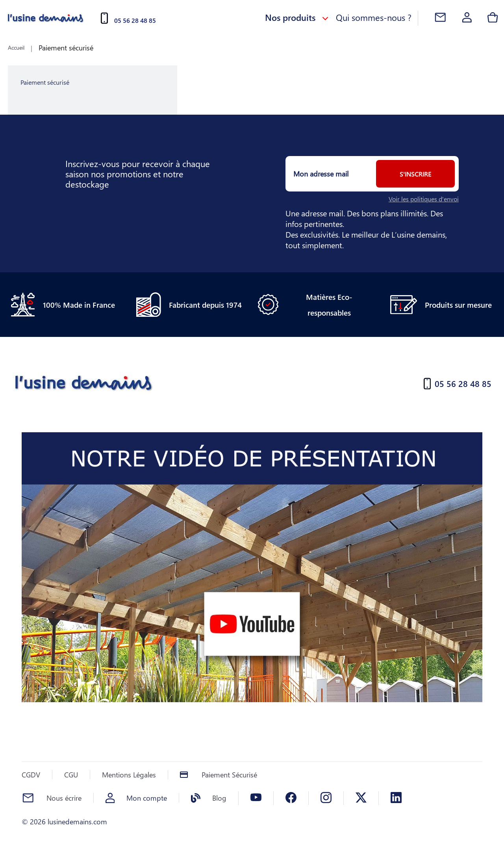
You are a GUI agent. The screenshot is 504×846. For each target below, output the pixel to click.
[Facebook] (291, 798)
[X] (361, 798)
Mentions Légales (129, 775)
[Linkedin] (396, 798)
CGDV (31, 775)
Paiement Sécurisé (229, 775)
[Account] (467, 18)
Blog (219, 798)
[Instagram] (326, 798)
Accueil (16, 47)
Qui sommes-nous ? (374, 17)
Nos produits (297, 17)
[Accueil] (46, 18)
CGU (71, 775)
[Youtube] (256, 798)
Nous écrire (64, 798)
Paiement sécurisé (66, 48)
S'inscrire (415, 174)
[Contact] (440, 18)
